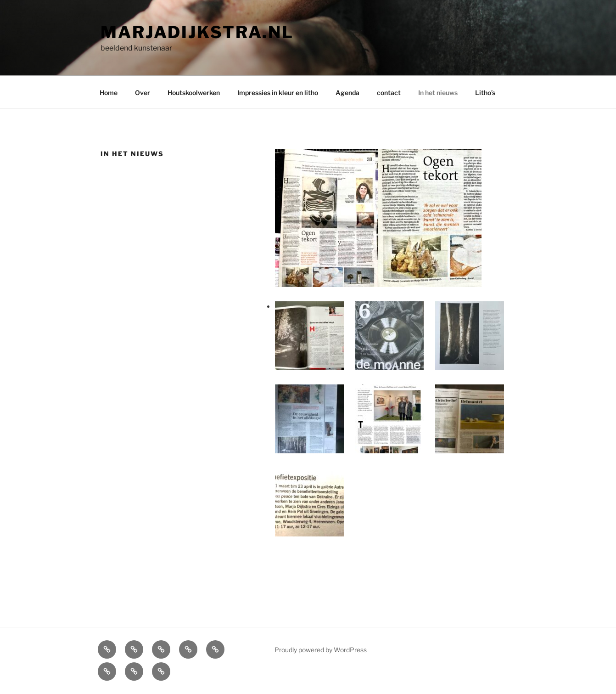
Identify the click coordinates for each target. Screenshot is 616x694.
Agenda (347, 93)
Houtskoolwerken (194, 93)
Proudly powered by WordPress (321, 650)
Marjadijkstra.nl (197, 32)
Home (109, 93)
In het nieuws (438, 93)
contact (389, 93)
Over (143, 93)
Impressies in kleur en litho (278, 93)
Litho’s (485, 93)
